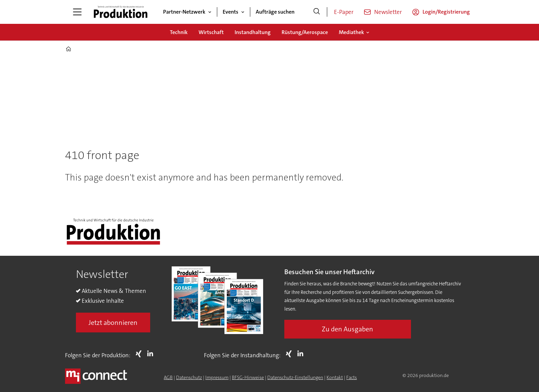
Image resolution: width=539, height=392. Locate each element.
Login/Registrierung (446, 12)
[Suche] (317, 12)
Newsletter (388, 12)
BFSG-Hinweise (248, 377)
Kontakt (335, 377)
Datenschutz (189, 377)
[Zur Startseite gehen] (121, 12)
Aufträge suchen (275, 12)
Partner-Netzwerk (184, 12)
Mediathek (351, 32)
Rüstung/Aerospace (305, 32)
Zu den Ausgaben (347, 329)
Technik (179, 32)
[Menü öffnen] (77, 12)
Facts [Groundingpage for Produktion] (352, 377)
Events (231, 12)
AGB (168, 377)
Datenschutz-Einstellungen (295, 377)
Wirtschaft (211, 32)
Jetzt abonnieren (113, 323)
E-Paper (344, 12)
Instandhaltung (253, 32)
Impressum (217, 377)
